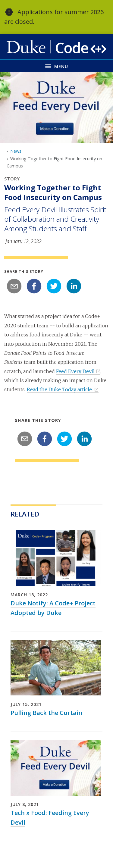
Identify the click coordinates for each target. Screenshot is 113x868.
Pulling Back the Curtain (46, 713)
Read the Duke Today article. (60, 389)
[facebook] (34, 286)
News (16, 151)
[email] (14, 286)
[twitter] (54, 286)
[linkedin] (74, 286)
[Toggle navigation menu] (56, 66)
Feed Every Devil (75, 371)
